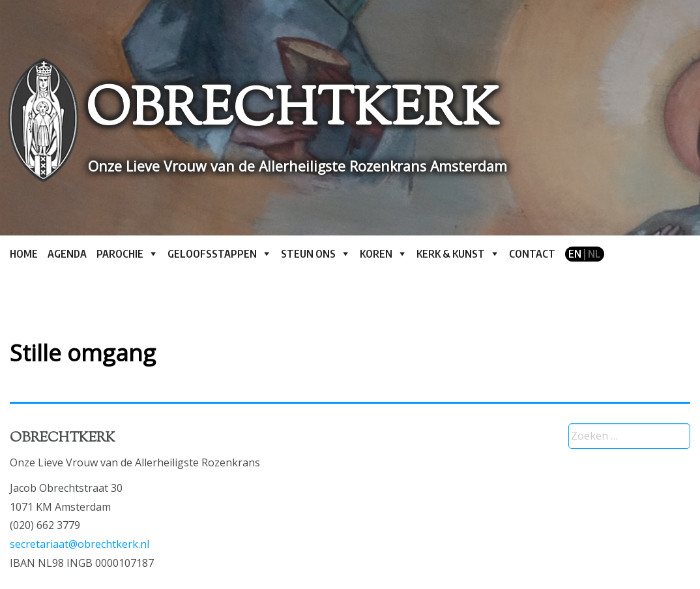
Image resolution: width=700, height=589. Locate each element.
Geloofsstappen (212, 254)
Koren (376, 254)
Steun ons (308, 254)
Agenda (67, 254)
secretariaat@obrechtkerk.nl (80, 544)
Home (24, 254)
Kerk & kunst (451, 254)
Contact (532, 254)
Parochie (120, 254)
